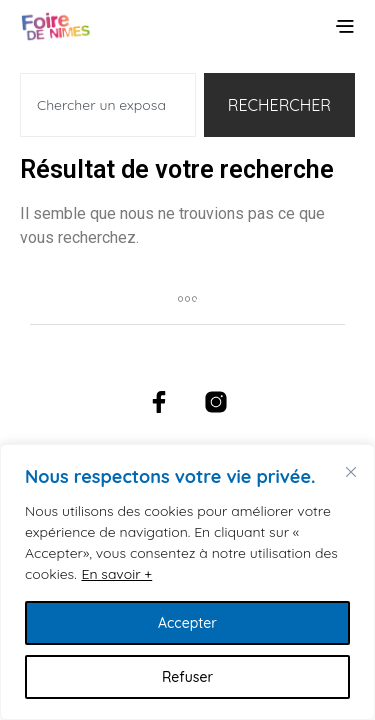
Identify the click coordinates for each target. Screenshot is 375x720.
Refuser (187, 677)
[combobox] (108, 105)
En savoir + (117, 574)
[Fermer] (351, 472)
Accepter (187, 623)
